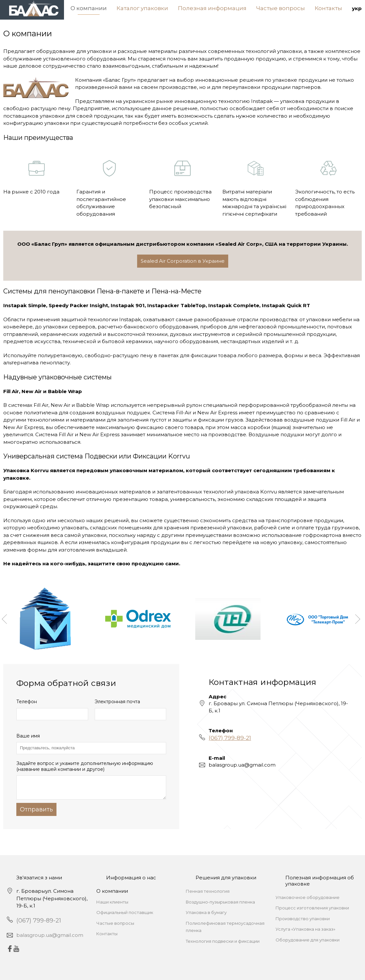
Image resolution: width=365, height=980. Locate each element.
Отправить (36, 809)
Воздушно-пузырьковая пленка (220, 902)
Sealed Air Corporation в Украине (183, 261)
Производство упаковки (303, 919)
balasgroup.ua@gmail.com (50, 935)
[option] (48, 619)
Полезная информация (212, 8)
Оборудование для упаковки (308, 940)
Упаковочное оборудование (308, 897)
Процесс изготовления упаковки (312, 908)
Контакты (328, 8)
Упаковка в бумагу (206, 912)
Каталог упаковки (142, 8)
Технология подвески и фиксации (223, 941)
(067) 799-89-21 (230, 738)
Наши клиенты (112, 902)
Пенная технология (208, 891)
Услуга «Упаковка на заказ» (305, 929)
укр (357, 8)
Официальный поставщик (125, 912)
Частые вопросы (281, 8)
